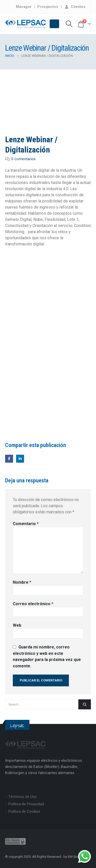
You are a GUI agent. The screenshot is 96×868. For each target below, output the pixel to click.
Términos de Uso (23, 797)
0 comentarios (23, 159)
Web (17, 625)
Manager (24, 7)
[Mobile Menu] (54, 24)
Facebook (9, 459)
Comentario (26, 524)
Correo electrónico (33, 604)
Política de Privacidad (26, 804)
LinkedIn (20, 459)
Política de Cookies (24, 812)
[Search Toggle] (69, 24)
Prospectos (48, 7)
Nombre (22, 582)
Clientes (75, 7)
